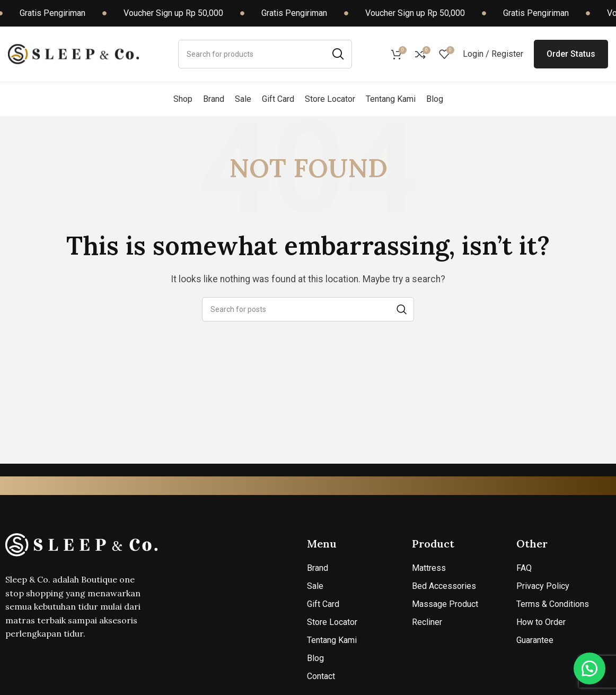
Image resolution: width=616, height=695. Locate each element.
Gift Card (323, 604)
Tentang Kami (332, 640)
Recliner (427, 622)
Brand (318, 568)
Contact (321, 676)
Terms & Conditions (553, 604)
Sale (315, 586)
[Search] (265, 54)
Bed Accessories (444, 586)
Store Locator (332, 622)
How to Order (541, 622)
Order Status (571, 54)
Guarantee (535, 640)
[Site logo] (73, 53)
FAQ (524, 568)
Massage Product (445, 604)
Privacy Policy (543, 586)
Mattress (429, 568)
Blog (315, 658)
